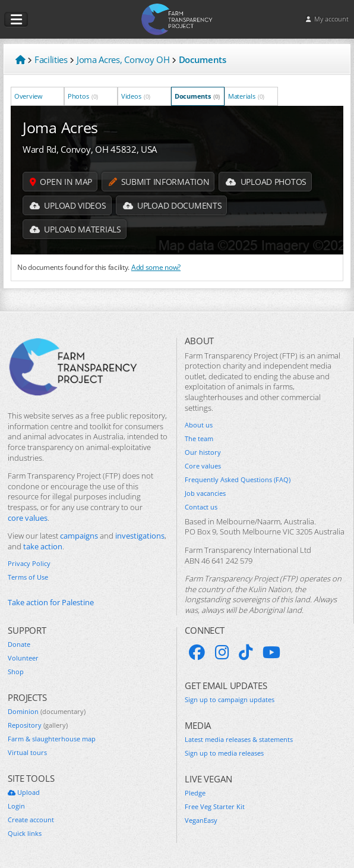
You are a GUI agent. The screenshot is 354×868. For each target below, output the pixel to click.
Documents (197, 96)
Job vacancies (205, 493)
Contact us (201, 507)
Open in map (61, 182)
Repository (38, 725)
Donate (19, 644)
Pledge (195, 793)
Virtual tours (27, 753)
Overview (29, 96)
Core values (203, 466)
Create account (31, 820)
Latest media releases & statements (239, 740)
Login (16, 806)
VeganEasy (201, 820)
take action (43, 547)
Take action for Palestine (51, 603)
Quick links (25, 834)
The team (199, 439)
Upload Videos (68, 205)
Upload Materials (75, 229)
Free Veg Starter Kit (215, 807)
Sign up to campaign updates (230, 700)
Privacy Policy (29, 564)
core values (28, 518)
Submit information (159, 182)
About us (199, 425)
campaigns (79, 536)
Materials (246, 96)
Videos (136, 96)
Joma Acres (60, 127)
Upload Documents (173, 205)
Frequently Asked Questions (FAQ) (238, 480)
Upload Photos (266, 182)
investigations (140, 536)
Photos (83, 96)
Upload (24, 792)
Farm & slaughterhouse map (52, 739)
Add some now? (156, 267)
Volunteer (23, 658)
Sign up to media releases (224, 753)
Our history (203, 452)
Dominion (47, 712)
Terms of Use (28, 577)
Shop (16, 672)
